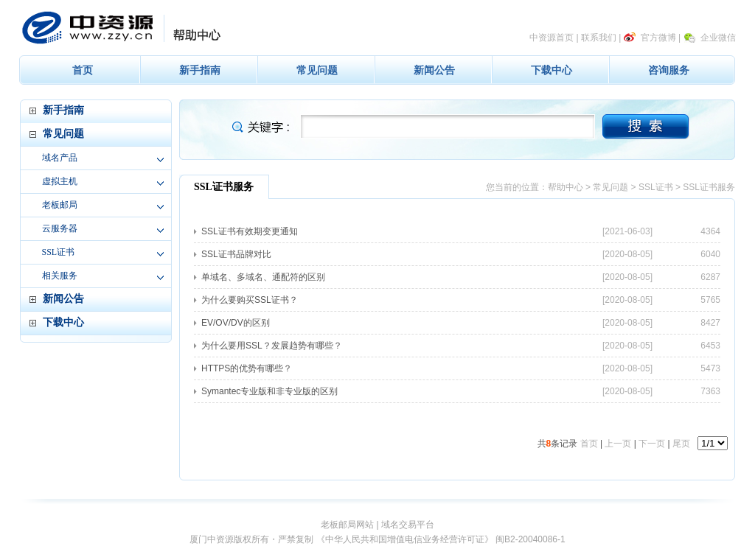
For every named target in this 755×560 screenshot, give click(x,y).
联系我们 (599, 38)
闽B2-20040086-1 (530, 539)
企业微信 (718, 38)
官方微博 (658, 38)
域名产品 (60, 158)
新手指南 (200, 70)
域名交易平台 (408, 525)
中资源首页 (552, 38)
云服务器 (60, 228)
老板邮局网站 (347, 525)
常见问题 (317, 70)
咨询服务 (669, 70)
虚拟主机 (60, 181)
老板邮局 (60, 205)
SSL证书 (59, 252)
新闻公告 (434, 70)
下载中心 (552, 70)
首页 (83, 70)
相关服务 (60, 276)
